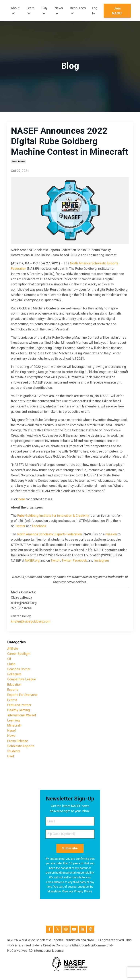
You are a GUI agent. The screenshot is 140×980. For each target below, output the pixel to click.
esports (13, 691)
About (15, 10)
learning (13, 722)
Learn (30, 10)
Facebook (39, 526)
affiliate (13, 649)
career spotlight (19, 654)
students (14, 754)
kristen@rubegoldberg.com (31, 621)
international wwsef (22, 717)
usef (11, 759)
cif (9, 659)
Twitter (20, 526)
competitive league (22, 680)
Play (44, 10)
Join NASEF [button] (117, 11)
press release (19, 161)
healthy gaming (19, 712)
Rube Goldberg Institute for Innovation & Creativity (53, 516)
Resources (78, 10)
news (12, 738)
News (59, 10)
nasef (12, 733)
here (22, 499)
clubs (11, 664)
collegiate (14, 675)
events (12, 701)
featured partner (19, 706)
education (14, 685)
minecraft (14, 727)
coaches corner (19, 670)
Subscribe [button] (70, 851)
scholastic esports (21, 748)
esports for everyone (23, 696)
